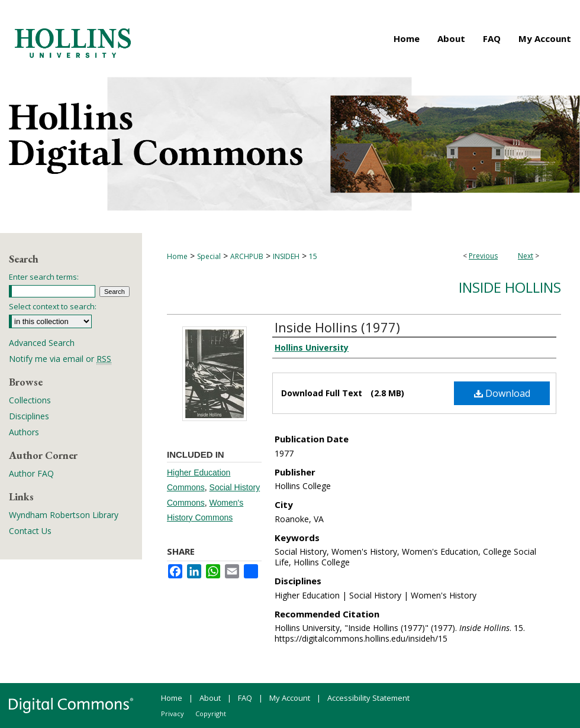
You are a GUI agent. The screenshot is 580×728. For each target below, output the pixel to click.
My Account (290, 698)
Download (502, 393)
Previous (483, 256)
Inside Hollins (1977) (337, 327)
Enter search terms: (44, 277)
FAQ (245, 698)
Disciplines (29, 416)
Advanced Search (42, 343)
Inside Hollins (510, 287)
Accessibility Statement (368, 698)
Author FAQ (31, 473)
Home (177, 256)
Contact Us (30, 531)
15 (313, 256)
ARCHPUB (247, 256)
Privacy (173, 714)
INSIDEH (286, 256)
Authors (24, 432)
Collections (30, 400)
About (210, 698)
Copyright (211, 714)
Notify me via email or (60, 359)
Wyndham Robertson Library (64, 515)
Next (526, 256)
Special (209, 256)
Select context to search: (53, 306)
